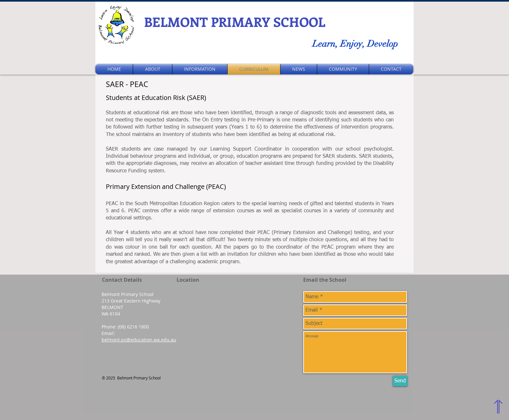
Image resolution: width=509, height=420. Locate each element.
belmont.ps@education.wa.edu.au (139, 340)
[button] (153, 69)
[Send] (400, 381)
